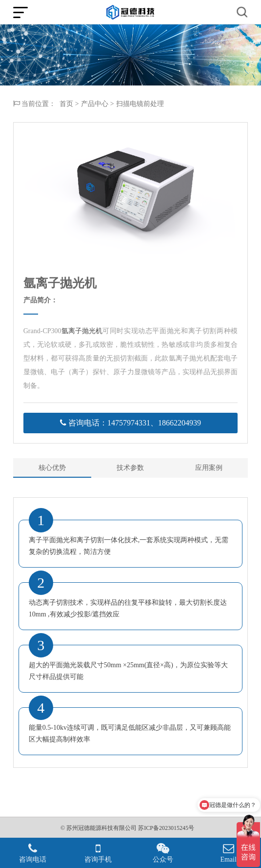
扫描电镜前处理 (140, 104)
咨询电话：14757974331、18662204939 (130, 423)
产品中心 (95, 104)
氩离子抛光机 (82, 331)
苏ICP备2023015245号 (166, 828)
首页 (66, 104)
